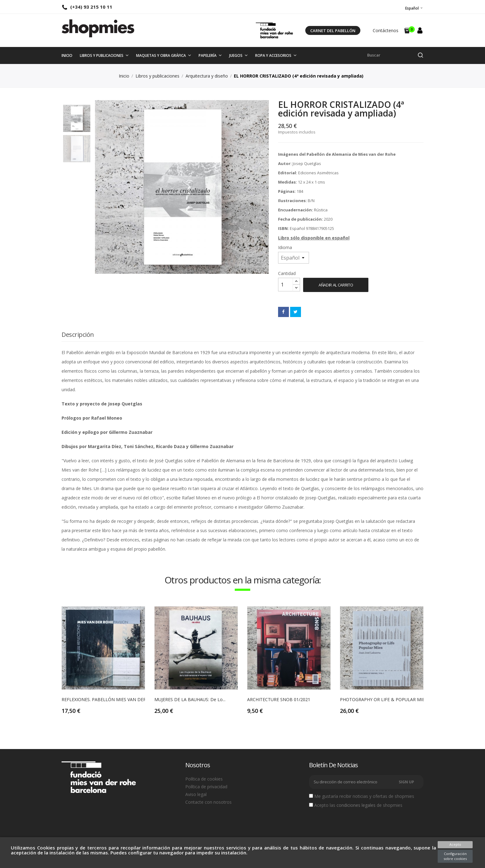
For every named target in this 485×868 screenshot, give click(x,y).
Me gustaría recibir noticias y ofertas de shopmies (362, 796)
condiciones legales (356, 805)
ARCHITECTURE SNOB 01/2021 (279, 699)
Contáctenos (386, 30)
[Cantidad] (285, 285)
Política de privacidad (206, 787)
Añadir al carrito (336, 285)
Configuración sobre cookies (455, 856)
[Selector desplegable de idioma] (414, 8)
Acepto (455, 844)
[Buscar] (395, 55)
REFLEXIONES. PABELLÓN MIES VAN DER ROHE (110, 699)
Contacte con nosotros (208, 802)
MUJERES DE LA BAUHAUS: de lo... (190, 699)
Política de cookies (204, 779)
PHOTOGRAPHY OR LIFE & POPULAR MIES (384, 699)
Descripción (78, 334)
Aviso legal (196, 794)
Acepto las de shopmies (356, 805)
